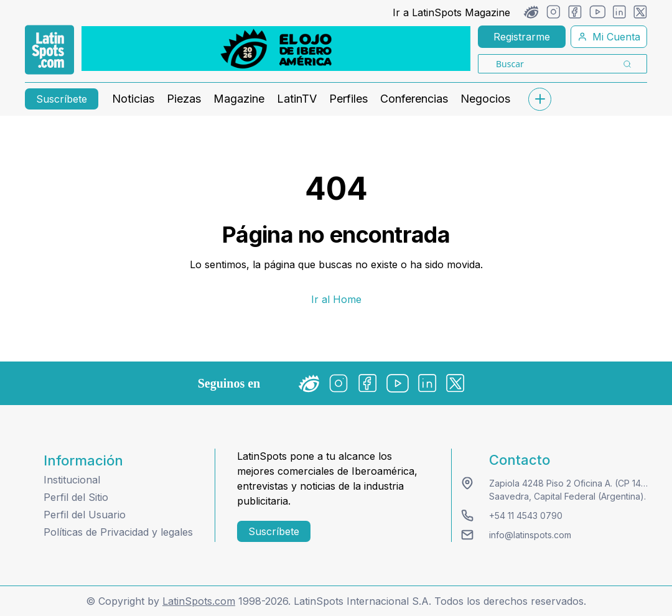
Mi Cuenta (609, 37)
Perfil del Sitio (76, 497)
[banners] (276, 49)
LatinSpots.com (199, 601)
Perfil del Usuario (85, 515)
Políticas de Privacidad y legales (118, 532)
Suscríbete (62, 99)
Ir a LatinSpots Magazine (451, 12)
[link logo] (49, 50)
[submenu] (539, 99)
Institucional (72, 480)
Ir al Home (336, 299)
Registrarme (522, 37)
